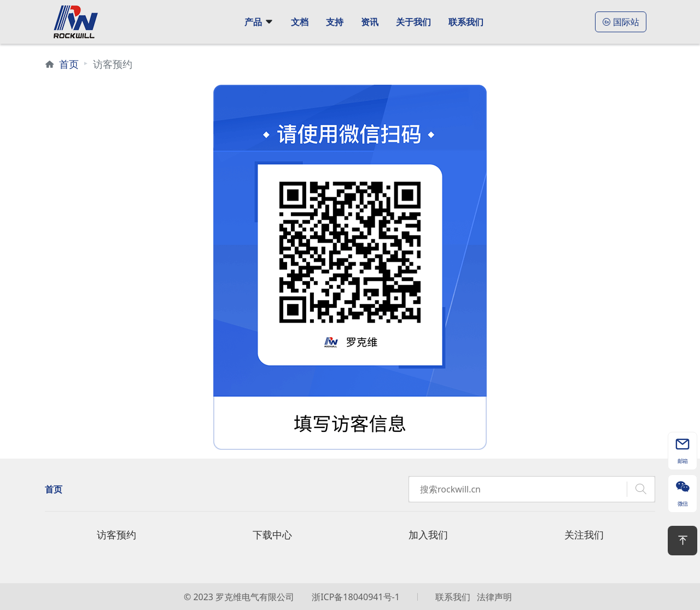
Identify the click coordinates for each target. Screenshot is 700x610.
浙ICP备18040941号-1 (356, 597)
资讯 (370, 22)
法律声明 (494, 597)
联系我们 (466, 22)
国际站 (621, 22)
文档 (300, 22)
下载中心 (272, 535)
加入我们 (428, 535)
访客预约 (116, 535)
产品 (253, 22)
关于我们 (413, 22)
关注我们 (584, 535)
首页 (69, 64)
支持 (335, 22)
